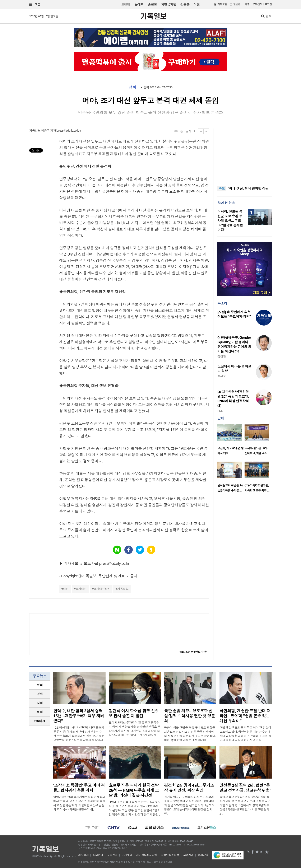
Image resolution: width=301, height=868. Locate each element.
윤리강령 (203, 855)
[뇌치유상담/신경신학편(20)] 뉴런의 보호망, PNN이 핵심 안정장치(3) (233, 399)
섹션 (35, 4)
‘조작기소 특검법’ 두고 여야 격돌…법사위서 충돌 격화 (79, 788)
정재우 (222, 376)
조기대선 (81, 589)
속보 (222, 188)
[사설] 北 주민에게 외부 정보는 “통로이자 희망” (234, 314)
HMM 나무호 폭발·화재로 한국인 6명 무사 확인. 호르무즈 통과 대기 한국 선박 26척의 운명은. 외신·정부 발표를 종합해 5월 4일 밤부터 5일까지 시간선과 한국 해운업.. (135, 808)
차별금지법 (169, 4)
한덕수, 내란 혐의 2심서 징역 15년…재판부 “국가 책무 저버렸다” (79, 716)
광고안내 (98, 855)
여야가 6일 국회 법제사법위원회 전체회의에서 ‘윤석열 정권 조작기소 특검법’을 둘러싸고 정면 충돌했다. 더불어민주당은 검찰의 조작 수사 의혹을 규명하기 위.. (79, 803)
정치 (132, 87)
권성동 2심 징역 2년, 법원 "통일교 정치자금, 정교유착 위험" (245, 788)
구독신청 (257, 4)
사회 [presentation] (40, 703)
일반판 (237, 4)
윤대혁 (139, 4)
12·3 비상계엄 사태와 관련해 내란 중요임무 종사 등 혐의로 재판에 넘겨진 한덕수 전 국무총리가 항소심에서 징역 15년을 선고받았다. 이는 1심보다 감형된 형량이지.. (79, 734)
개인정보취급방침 (147, 855)
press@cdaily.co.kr (68, 130)
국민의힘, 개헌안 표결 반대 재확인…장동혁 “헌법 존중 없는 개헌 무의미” (245, 716)
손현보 (152, 4)
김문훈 (185, 4)
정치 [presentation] (40, 685)
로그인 (268, 4)
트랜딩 (126, 4)
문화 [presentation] (40, 712)
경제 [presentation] (40, 694)
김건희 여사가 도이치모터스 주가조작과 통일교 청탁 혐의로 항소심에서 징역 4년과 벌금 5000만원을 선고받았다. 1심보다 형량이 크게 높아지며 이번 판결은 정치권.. (189, 805)
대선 (66, 589)
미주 (247, 4)
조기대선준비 (102, 589)
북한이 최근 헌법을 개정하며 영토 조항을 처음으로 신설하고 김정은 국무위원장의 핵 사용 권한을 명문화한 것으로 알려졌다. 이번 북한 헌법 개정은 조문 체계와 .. (190, 734)
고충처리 (189, 855)
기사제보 (127, 855)
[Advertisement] (245, 155)
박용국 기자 (48, 130)
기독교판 (222, 4)
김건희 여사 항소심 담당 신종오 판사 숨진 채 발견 (134, 713)
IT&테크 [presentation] (40, 721)
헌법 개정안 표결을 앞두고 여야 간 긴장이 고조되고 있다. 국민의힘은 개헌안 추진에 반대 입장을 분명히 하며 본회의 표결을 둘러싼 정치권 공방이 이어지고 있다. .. (245, 734)
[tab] (40, 685)
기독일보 (123, 589)
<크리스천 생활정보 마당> (193, 652)
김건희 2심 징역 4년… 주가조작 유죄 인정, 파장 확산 (189, 788)
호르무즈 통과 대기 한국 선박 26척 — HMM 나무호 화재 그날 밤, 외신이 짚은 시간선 (134, 790)
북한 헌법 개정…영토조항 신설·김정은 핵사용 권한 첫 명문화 (190, 716)
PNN (220, 411)
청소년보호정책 (170, 855)
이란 (197, 4)
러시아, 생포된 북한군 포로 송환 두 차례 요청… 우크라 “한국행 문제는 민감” (230, 221)
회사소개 (83, 855)
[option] (231, 441)
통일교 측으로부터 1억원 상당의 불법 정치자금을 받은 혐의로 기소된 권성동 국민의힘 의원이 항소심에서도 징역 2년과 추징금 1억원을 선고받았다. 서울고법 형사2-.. (245, 805)
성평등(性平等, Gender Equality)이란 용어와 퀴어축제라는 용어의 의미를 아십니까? (234, 344)
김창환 (222, 356)
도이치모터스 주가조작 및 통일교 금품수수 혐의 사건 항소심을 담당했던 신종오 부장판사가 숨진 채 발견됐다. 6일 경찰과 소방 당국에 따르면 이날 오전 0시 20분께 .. (135, 729)
